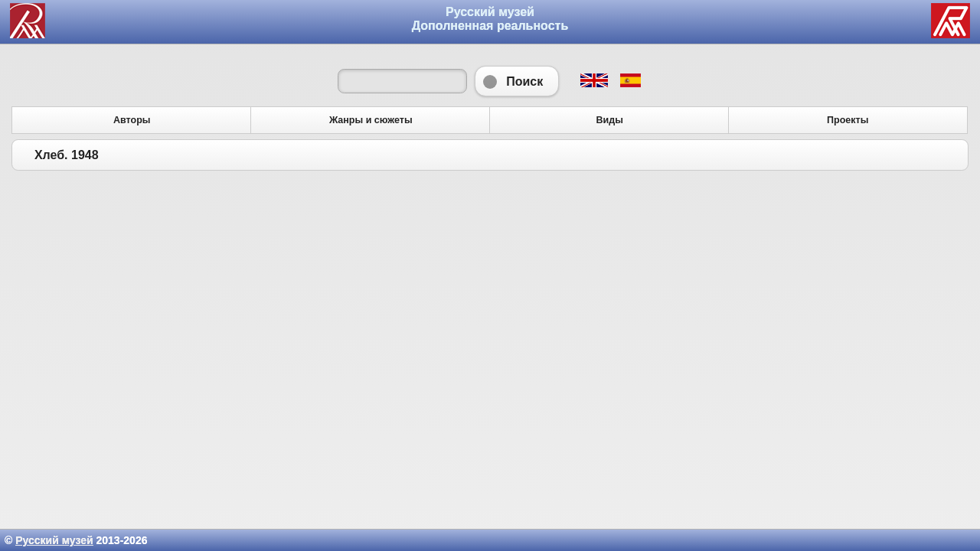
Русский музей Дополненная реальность (490, 19)
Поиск (517, 81)
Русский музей (54, 540)
